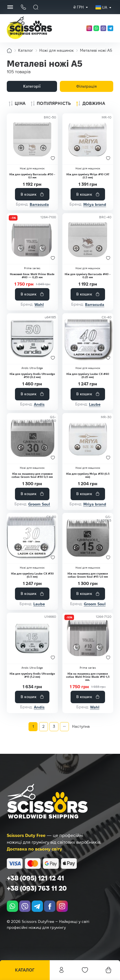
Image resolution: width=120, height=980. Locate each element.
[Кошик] (108, 970)
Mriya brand (95, 204)
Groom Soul (39, 504)
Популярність (54, 103)
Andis (39, 404)
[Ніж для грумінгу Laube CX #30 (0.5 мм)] (32, 538)
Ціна (20, 103)
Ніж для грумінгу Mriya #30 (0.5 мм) (88, 475)
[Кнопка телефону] (23, 7)
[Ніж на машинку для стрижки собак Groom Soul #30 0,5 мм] (32, 439)
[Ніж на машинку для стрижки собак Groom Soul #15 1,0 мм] (88, 538)
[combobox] (79, 7)
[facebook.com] (50, 906)
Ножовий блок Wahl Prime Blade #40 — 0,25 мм (32, 276)
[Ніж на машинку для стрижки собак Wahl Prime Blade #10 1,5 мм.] (88, 638)
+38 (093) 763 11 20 (37, 888)
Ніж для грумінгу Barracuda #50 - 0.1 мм (32, 176)
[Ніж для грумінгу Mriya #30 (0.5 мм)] (88, 439)
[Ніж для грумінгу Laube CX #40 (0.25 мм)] (88, 339)
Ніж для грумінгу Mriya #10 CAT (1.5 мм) (88, 176)
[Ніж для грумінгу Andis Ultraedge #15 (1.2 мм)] (32, 638)
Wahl (39, 305)
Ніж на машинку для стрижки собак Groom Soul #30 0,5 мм (32, 475)
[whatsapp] (96, 28)
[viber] (103, 28)
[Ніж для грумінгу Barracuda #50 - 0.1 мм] (32, 139)
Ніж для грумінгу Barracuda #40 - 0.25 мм (88, 276)
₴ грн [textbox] (79, 7)
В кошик (29, 194)
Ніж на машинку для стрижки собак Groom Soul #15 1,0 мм (88, 575)
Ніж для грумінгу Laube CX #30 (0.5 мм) (32, 575)
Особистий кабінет (62, 970)
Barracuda (39, 204)
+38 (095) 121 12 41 (35, 878)
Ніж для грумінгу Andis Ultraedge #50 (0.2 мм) (32, 375)
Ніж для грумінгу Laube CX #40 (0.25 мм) (88, 375)
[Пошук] (36, 7)
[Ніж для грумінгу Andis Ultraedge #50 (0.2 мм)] (32, 339)
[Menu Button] (10, 7)
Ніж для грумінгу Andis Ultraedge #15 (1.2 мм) (32, 675)
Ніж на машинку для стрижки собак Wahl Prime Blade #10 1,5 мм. (88, 677)
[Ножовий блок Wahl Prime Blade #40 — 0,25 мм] (32, 239)
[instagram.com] (89, 28)
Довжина (94, 103)
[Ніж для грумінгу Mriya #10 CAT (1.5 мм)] (88, 139)
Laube (95, 404)
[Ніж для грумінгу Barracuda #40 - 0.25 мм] (88, 239)
